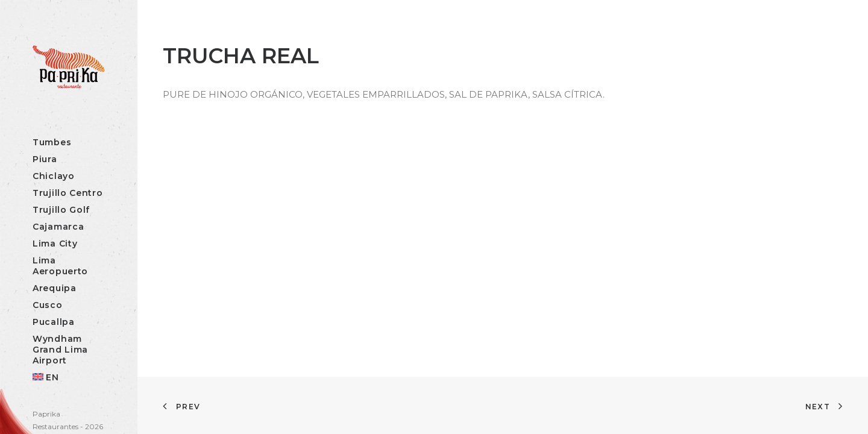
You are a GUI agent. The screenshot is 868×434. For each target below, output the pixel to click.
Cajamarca (58, 227)
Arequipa (55, 288)
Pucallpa (54, 322)
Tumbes (52, 142)
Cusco (48, 305)
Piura (45, 159)
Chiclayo (54, 176)
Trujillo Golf (61, 210)
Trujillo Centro (68, 193)
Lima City (55, 244)
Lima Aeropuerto (60, 266)
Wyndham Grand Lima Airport (60, 350)
